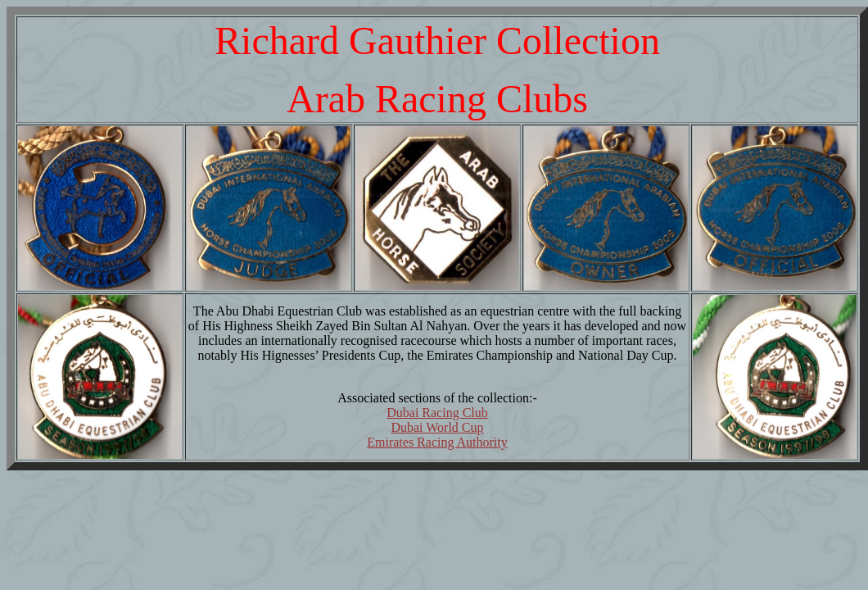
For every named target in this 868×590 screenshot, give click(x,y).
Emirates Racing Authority (437, 442)
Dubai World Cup (437, 427)
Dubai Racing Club (437, 413)
